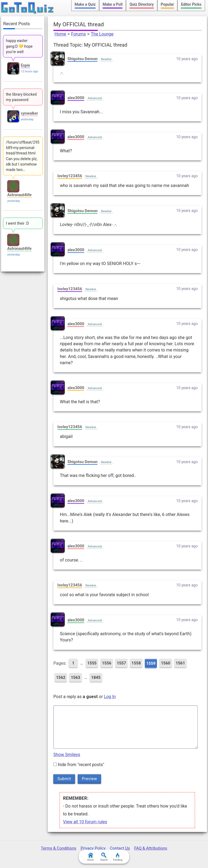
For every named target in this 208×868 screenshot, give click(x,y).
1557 (121, 663)
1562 (61, 677)
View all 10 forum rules (85, 822)
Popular (168, 4)
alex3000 (76, 98)
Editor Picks (191, 4)
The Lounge (102, 34)
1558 (136, 663)
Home (60, 34)
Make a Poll (113, 4)
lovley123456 (70, 176)
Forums (79, 34)
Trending (117, 857)
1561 (180, 663)
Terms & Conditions (59, 848)
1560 (165, 663)
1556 (106, 663)
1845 (96, 677)
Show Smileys (67, 755)
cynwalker (30, 113)
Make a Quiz (85, 4)
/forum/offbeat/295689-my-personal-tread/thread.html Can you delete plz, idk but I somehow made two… (23, 156)
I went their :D (17, 223)
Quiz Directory (142, 4)
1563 (75, 677)
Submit (64, 779)
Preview (89, 779)
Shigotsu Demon (82, 59)
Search (104, 857)
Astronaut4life (19, 195)
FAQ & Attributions (151, 848)
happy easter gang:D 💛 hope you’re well (19, 46)
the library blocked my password (21, 97)
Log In (110, 697)
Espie (25, 65)
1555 (92, 663)
